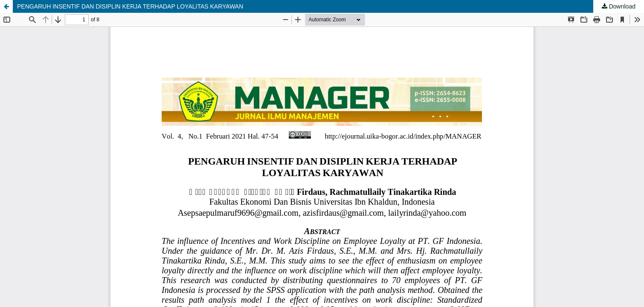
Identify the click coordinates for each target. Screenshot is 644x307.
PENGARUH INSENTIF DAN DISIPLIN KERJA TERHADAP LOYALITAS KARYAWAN (130, 6)
